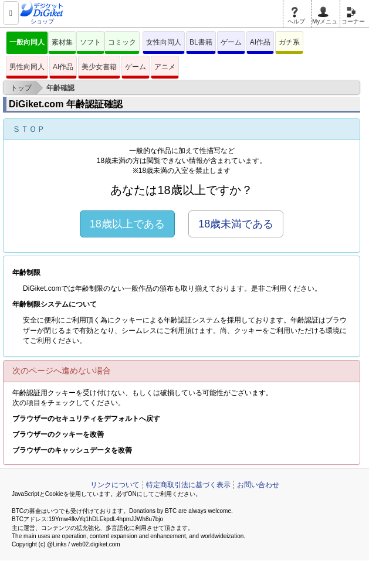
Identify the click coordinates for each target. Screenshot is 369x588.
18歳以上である (127, 224)
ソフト (90, 42)
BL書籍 (201, 42)
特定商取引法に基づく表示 (188, 485)
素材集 (62, 42)
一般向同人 (27, 42)
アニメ (165, 67)
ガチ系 (289, 42)
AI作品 (260, 42)
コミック (122, 42)
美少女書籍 (99, 67)
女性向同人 (164, 42)
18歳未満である (236, 224)
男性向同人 (27, 67)
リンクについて (115, 485)
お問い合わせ (258, 485)
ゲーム (231, 42)
